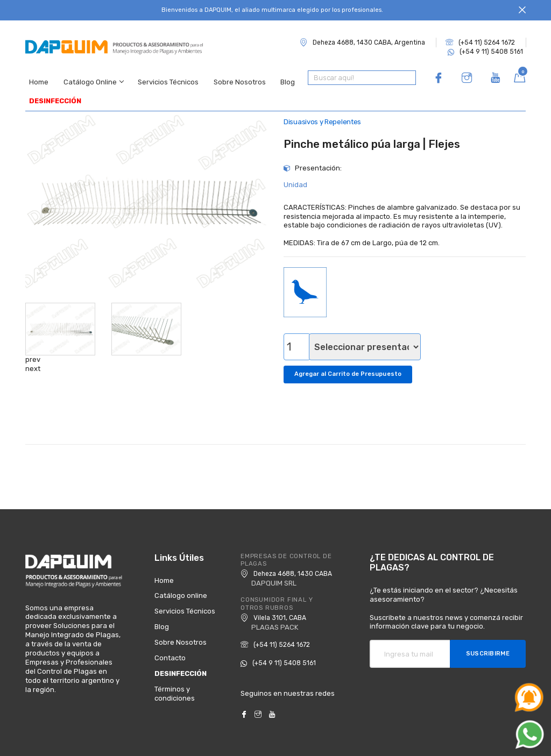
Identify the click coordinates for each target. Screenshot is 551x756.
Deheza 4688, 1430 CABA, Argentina (362, 42)
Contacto (170, 644)
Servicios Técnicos (162, 78)
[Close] (522, 10)
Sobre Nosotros (232, 78)
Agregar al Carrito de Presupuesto (350, 362)
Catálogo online (181, 582)
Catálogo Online (88, 78)
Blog (278, 78)
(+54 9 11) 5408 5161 (485, 52)
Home (35, 78)
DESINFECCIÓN (51, 91)
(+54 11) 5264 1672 (480, 42)
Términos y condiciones (175, 680)
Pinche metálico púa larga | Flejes (372, 133)
